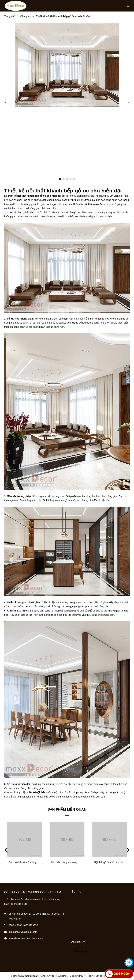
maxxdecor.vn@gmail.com (23, 932)
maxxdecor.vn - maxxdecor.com (26, 939)
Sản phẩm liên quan (67, 809)
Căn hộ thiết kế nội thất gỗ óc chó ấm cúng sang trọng (39, 862)
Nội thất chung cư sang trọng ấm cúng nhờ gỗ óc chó (81, 862)
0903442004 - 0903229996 (23, 925)
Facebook (81, 951)
